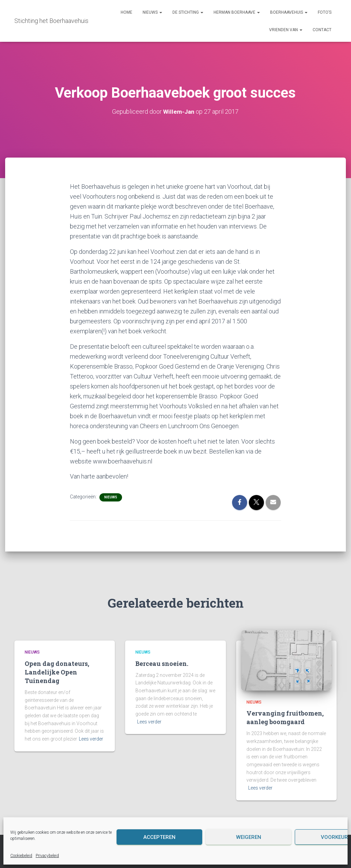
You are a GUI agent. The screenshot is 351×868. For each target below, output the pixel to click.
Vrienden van (286, 30)
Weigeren (249, 837)
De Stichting (188, 12)
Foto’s (325, 12)
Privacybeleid (47, 856)
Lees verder (91, 739)
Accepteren (159, 837)
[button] (160, 12)
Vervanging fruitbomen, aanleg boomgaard (285, 717)
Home (126, 12)
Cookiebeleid (21, 856)
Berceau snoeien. (162, 664)
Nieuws (152, 12)
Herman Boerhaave (237, 12)
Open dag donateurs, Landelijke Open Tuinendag (57, 672)
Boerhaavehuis (289, 12)
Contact (322, 30)
